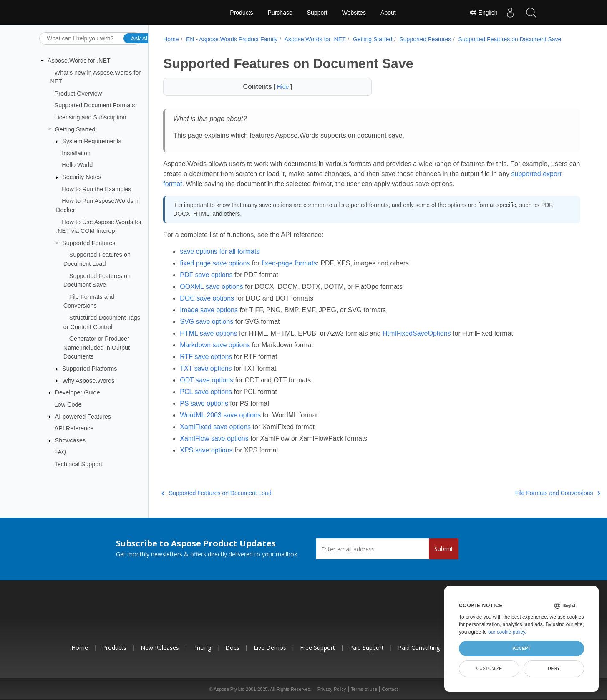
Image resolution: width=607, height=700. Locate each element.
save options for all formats (220, 251)
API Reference (74, 428)
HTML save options (208, 333)
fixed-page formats (289, 263)
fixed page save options (215, 263)
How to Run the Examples (96, 189)
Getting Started (75, 129)
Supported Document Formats (95, 105)
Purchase (280, 13)
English (484, 13)
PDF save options (206, 275)
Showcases (71, 440)
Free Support (317, 648)
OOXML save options (211, 287)
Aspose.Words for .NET (79, 61)
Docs (232, 648)
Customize (489, 668)
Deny (554, 668)
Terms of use (364, 689)
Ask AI (139, 38)
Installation (76, 153)
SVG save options (207, 322)
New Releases (160, 648)
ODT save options (207, 380)
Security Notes (82, 177)
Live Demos (270, 648)
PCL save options (206, 392)
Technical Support (78, 464)
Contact (390, 689)
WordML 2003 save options (220, 415)
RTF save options (206, 357)
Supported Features (89, 243)
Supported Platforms (89, 369)
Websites (354, 13)
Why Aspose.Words (88, 380)
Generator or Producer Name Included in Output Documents (97, 347)
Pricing (202, 648)
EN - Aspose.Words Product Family (232, 39)
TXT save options (206, 368)
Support (317, 13)
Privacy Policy (332, 689)
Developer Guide (78, 392)
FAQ (61, 452)
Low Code (68, 404)
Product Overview (78, 94)
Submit (444, 549)
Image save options (209, 310)
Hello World (77, 165)
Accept (521, 648)
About (388, 13)
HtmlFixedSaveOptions (417, 333)
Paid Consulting (419, 648)
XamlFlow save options (214, 438)
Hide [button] (283, 87)
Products (241, 13)
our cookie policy (507, 632)
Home (171, 39)
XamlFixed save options (215, 427)
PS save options (204, 403)
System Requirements (92, 141)
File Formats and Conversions (526, 493)
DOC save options (207, 298)
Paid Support (366, 648)
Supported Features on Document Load (216, 493)
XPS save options (206, 450)
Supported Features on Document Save (510, 39)
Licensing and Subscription (91, 117)
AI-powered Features (83, 416)
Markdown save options (215, 345)
